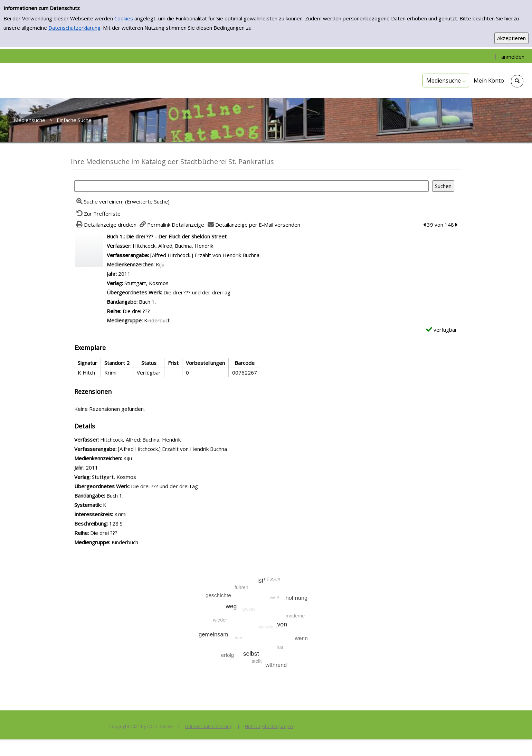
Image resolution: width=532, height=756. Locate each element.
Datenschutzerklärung (74, 28)
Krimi (120, 514)
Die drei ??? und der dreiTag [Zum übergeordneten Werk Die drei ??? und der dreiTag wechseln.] (197, 292)
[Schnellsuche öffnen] (517, 81)
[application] (446, 81)
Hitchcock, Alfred (153, 246)
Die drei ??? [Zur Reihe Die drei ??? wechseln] (136, 311)
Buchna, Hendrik (194, 246)
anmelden (513, 57)
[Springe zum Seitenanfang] (516, 740)
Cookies (124, 18)
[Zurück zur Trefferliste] (97, 214)
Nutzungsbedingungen (269, 726)
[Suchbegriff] (251, 186)
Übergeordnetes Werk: (135, 292)
